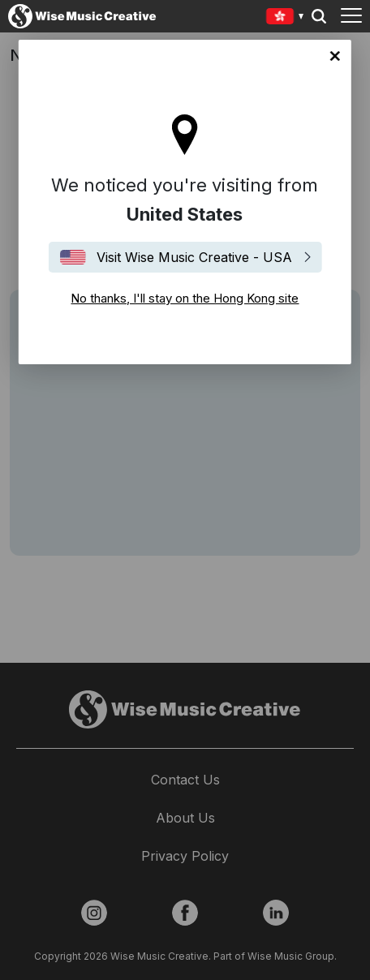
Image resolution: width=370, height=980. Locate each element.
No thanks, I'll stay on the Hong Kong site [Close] (335, 56)
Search (319, 16)
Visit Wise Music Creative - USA (194, 257)
